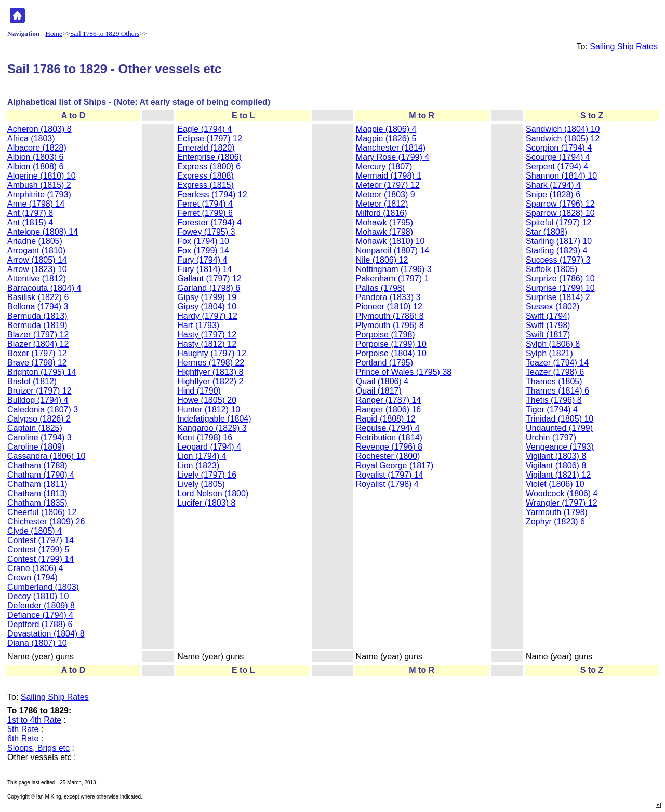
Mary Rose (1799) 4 (393, 157)
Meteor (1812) (382, 204)
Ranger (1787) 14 (388, 400)
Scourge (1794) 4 (558, 157)
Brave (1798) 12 (37, 363)
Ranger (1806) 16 (388, 409)
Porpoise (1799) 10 (391, 344)
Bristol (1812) (32, 381)
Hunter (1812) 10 (209, 409)
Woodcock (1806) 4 (562, 493)
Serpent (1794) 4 (557, 166)
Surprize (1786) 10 (560, 279)
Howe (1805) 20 (207, 400)
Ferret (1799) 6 (205, 213)
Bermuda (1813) (37, 316)
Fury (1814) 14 (204, 269)
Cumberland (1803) (43, 587)
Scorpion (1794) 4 (559, 148)
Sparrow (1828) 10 (560, 213)
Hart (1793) (198, 325)
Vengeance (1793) (560, 447)
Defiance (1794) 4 (40, 615)
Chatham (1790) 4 (41, 475)
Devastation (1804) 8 (46, 634)
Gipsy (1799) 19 (207, 297)
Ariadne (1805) (35, 241)
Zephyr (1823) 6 (555, 522)
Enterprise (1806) (209, 157)
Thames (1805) (554, 381)
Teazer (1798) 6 (555, 372)
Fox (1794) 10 (203, 241)
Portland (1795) (384, 363)
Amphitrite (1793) (39, 194)
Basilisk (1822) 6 (38, 297)
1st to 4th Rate (34, 720)
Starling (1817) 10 (559, 241)
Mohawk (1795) (384, 222)
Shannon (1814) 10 (561, 176)
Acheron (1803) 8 (39, 129)
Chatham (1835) (37, 503)
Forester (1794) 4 (209, 222)
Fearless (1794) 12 (212, 194)
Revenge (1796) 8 (389, 447)
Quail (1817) (379, 391)
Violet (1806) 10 (555, 484)
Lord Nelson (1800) (213, 493)
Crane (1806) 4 (35, 568)
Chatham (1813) (37, 493)
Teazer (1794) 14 (557, 363)
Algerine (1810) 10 (42, 176)
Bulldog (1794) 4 (38, 400)
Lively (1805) (201, 484)
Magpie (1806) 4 (386, 129)
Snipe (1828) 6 (553, 194)
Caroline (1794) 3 (39, 437)
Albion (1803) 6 (36, 157)
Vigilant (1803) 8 (556, 456)
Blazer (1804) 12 (38, 344)
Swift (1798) (548, 325)
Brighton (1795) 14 (42, 372)
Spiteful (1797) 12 (558, 222)
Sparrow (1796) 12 (560, 204)
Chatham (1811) (37, 484)
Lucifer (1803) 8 (206, 503)
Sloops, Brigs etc (38, 748)
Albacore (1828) (37, 148)
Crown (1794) (32, 578)
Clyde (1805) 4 (35, 531)
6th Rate (23, 739)
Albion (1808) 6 (36, 166)
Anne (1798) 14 (36, 204)
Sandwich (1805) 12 (563, 138)
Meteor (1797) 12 (388, 185)
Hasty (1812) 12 (207, 344)
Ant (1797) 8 (30, 213)
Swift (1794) (548, 316)
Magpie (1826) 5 (386, 138)
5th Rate (23, 729)
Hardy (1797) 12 (207, 316)
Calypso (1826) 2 (39, 419)
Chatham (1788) (37, 465)
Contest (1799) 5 (38, 550)
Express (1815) (205, 185)
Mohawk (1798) (384, 232)
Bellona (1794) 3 (38, 307)
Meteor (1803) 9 (385, 194)
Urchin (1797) (551, 437)
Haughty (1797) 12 (212, 353)
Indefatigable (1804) (214, 419)
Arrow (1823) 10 (37, 269)
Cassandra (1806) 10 (46, 456)
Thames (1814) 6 (557, 391)
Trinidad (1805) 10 (560, 419)
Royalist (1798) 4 (387, 484)
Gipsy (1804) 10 (207, 307)
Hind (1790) (199, 391)
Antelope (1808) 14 (43, 232)
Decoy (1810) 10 (38, 596)
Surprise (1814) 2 (558, 297)
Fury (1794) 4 (202, 260)
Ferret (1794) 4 (205, 204)
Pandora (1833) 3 (388, 297)
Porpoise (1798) (385, 335)
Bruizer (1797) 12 (39, 391)
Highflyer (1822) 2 (210, 381)
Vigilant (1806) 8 (556, 465)
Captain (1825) (35, 428)
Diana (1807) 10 (37, 643)
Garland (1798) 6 (209, 288)
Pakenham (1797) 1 (393, 279)
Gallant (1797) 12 (209, 279)
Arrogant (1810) (36, 251)
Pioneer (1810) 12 (389, 307)
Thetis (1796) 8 (554, 400)
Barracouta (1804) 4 (44, 288)
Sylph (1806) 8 (553, 344)
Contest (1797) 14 (41, 540)
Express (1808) (205, 176)
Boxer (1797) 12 (37, 353)
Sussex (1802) (553, 307)
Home (54, 33)
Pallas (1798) (380, 288)
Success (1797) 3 (558, 260)
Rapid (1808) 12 (386, 419)
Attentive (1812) (37, 279)
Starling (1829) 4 (556, 251)
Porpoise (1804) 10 (391, 353)
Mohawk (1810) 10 (390, 241)
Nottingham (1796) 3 (394, 269)
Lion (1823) (198, 465)
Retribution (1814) (389, 437)
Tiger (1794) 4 (552, 409)
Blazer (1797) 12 (38, 335)
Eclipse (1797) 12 (210, 138)
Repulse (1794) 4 (388, 428)
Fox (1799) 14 (203, 251)
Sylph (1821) (549, 353)
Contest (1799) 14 (41, 559)
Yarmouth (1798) (557, 512)
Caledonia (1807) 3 (43, 409)
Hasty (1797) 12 (207, 335)
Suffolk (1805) (551, 269)
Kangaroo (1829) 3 (212, 428)
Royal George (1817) (395, 465)
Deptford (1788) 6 (40, 624)
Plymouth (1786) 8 (390, 316)
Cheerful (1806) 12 (42, 512)
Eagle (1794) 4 (204, 129)
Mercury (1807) (384, 166)
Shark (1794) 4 (553, 185)
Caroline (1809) (36, 447)
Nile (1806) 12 (382, 260)
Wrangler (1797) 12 (562, 503)
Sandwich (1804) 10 (563, 129)
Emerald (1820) (206, 148)
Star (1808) (547, 232)
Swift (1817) (548, 335)
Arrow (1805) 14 (37, 260)
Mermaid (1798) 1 (389, 176)
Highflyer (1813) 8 (210, 372)
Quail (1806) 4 (382, 381)
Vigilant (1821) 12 (558, 475)
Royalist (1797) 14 (390, 475)
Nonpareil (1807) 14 (393, 251)
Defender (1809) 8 (41, 606)
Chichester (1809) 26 (46, 522)
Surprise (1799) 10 (560, 288)
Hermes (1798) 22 (211, 363)
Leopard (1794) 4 (209, 447)
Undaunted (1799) (559, 428)
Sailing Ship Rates (624, 46)
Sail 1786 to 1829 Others (105, 33)
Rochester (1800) (388, 456)
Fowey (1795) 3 (206, 232)
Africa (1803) (31, 138)
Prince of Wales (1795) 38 (404, 372)
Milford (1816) (382, 213)
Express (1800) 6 (209, 166)
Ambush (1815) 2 (39, 185)
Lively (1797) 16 (207, 475)
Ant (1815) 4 (30, 222)
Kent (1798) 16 (205, 437)
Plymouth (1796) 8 (390, 325)
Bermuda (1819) (37, 325)
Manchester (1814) (391, 148)
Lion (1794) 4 (202, 456)
